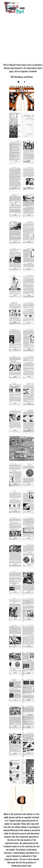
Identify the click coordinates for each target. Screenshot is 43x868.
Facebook (33, 71)
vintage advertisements (13, 68)
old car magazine (21, 71)
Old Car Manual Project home (15, 65)
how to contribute (35, 65)
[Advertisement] (21, 39)
